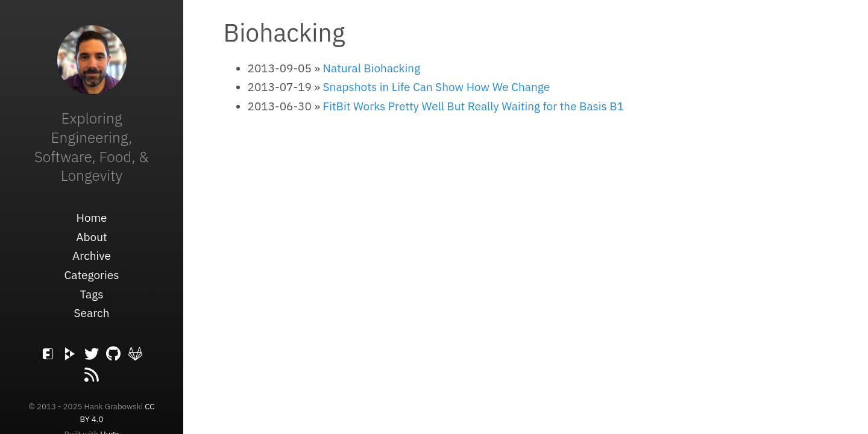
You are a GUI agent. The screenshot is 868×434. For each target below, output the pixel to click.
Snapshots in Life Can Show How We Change (437, 87)
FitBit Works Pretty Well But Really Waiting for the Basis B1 (474, 106)
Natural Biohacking (372, 68)
